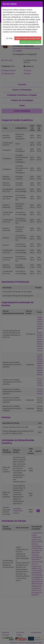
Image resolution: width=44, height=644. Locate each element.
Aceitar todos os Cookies (30, 42)
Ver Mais (9, 38)
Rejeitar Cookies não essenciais (28, 38)
